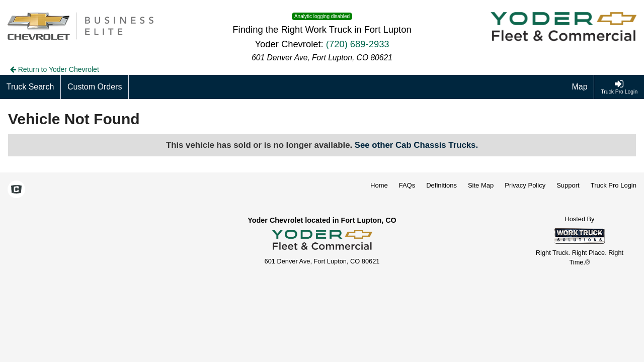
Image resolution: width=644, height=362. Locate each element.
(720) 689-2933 (358, 44)
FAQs (407, 185)
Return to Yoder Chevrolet (55, 69)
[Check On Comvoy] (16, 190)
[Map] (580, 87)
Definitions (441, 185)
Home (379, 185)
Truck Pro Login (614, 185)
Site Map (481, 185)
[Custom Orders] (95, 87)
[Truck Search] (30, 87)
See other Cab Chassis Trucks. (416, 145)
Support (568, 185)
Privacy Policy (525, 185)
